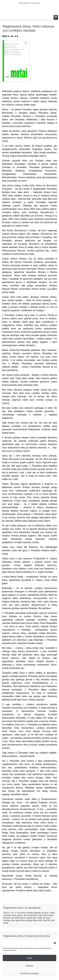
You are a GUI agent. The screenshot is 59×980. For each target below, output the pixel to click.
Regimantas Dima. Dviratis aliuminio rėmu (27, 936)
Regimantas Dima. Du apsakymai (22, 908)
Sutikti (30, 958)
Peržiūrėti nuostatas (30, 973)
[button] (55, 943)
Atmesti (29, 966)
